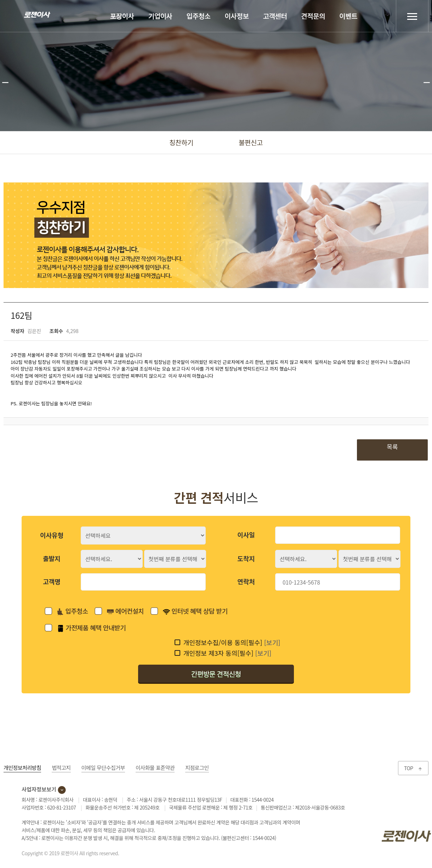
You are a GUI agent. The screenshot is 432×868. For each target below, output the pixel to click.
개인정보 (22, 768)
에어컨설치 (125, 611)
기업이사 (160, 16)
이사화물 (155, 768)
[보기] (272, 642)
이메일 (103, 768)
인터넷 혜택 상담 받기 (195, 611)
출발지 (52, 558)
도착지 (246, 558)
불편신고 (251, 142)
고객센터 (275, 16)
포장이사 (122, 16)
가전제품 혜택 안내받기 (91, 627)
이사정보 (237, 16)
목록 (392, 447)
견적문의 (313, 16)
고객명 (52, 581)
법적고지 (61, 768)
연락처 (246, 581)
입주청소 (199, 16)
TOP (413, 768)
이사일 (246, 535)
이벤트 (348, 16)
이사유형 (52, 535)
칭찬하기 (181, 142)
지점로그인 (197, 768)
